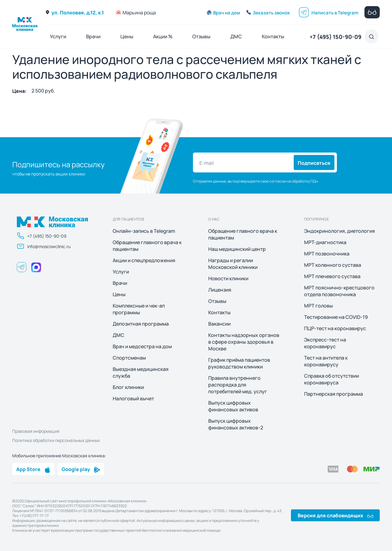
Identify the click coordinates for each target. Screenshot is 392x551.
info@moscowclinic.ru (44, 246)
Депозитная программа (141, 324)
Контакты (273, 36)
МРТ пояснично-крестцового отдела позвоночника (339, 291)
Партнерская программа (334, 394)
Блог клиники (128, 387)
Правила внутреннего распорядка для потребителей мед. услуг (238, 385)
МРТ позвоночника (327, 254)
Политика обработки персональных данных (56, 440)
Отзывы (201, 36)
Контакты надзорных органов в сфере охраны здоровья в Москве (244, 342)
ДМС (236, 36)
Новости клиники (228, 278)
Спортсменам (129, 358)
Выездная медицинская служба (141, 372)
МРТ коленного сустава (333, 265)
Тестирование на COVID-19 (336, 317)
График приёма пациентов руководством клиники (239, 363)
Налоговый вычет (133, 398)
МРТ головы (318, 306)
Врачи (93, 36)
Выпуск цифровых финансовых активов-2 (236, 424)
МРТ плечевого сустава (332, 276)
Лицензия (220, 290)
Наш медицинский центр (237, 249)
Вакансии (219, 324)
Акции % (163, 36)
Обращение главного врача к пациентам (147, 246)
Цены (127, 36)
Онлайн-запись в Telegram (144, 231)
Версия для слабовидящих (335, 515)
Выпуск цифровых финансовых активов (233, 406)
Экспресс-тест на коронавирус (325, 343)
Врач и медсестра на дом (142, 346)
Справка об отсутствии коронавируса (332, 379)
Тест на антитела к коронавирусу (326, 361)
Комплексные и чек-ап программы (139, 309)
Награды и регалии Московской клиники (233, 264)
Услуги (58, 36)
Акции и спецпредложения (144, 260)
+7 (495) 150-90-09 (335, 36)
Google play (81, 469)
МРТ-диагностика (325, 242)
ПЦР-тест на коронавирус (335, 328)
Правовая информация (36, 431)
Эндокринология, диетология (339, 231)
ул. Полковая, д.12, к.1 (74, 12)
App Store (33, 469)
